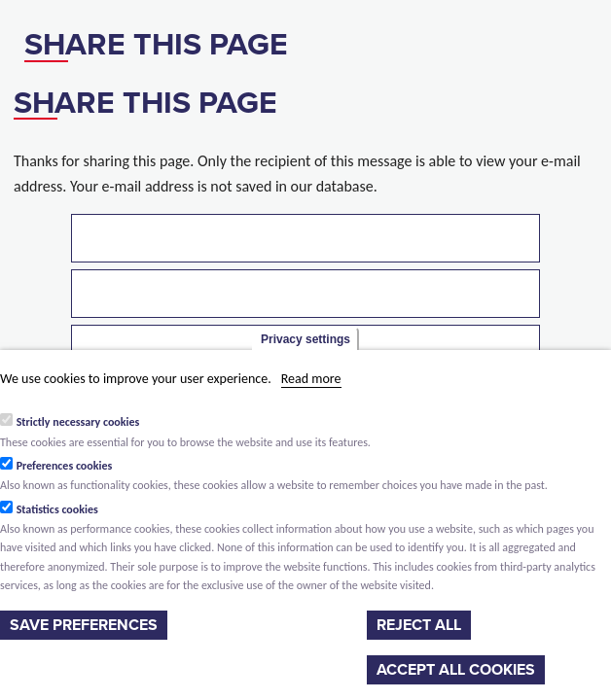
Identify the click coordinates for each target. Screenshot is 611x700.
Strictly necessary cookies (78, 422)
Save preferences (84, 625)
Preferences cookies (65, 466)
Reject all (419, 625)
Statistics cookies (57, 509)
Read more (311, 379)
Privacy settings (305, 339)
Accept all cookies (456, 670)
